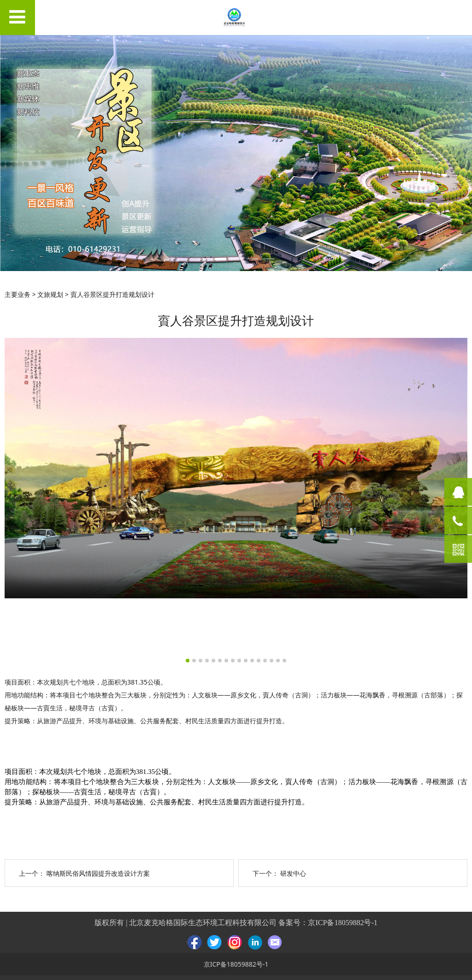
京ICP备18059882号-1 (342, 923)
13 (265, 661)
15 (278, 661)
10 (246, 661)
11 (252, 661)
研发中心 (293, 873)
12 (259, 661)
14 (271, 661)
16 (284, 661)
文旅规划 (50, 294)
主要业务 (18, 294)
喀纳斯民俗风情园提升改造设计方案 (98, 873)
